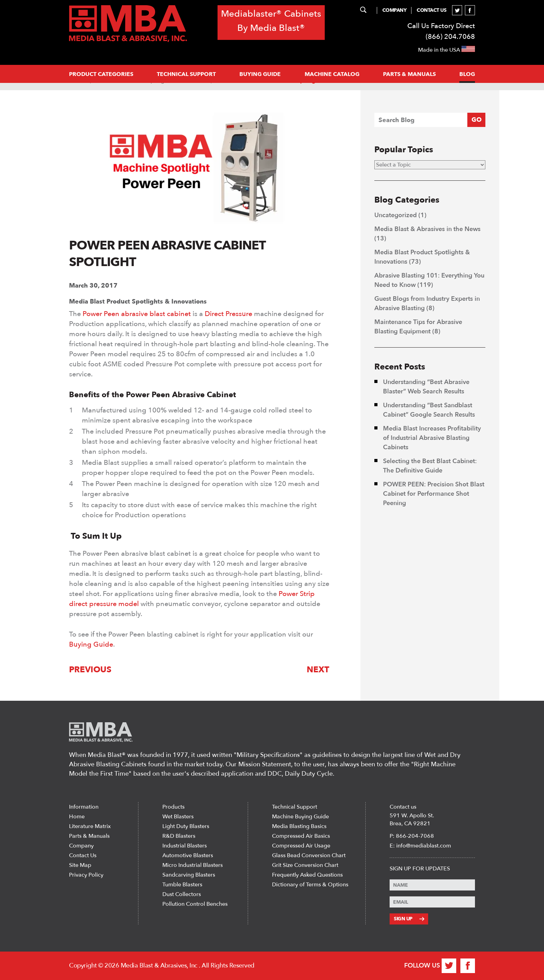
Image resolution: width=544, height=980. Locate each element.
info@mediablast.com (424, 846)
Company (394, 10)
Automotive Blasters (188, 855)
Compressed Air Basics (301, 836)
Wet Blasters (178, 817)
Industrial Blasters (185, 846)
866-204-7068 (415, 836)
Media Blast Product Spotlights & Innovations (138, 302)
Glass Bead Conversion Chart (309, 855)
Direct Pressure (228, 314)
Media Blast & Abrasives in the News (427, 229)
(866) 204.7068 (450, 37)
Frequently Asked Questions (307, 875)
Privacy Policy (86, 875)
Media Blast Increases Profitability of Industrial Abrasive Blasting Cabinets (432, 438)
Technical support (186, 74)
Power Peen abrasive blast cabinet (137, 314)
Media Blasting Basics (299, 826)
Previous (90, 670)
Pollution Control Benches (195, 904)
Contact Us (431, 10)
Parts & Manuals (89, 836)
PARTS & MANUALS (409, 74)
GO (477, 120)
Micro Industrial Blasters (193, 865)
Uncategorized (396, 215)
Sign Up (409, 919)
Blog (467, 74)
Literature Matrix (90, 826)
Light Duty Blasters (186, 826)
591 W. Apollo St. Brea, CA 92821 (412, 820)
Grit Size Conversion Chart (305, 865)
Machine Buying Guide (300, 817)
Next (318, 670)
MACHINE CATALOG (332, 74)
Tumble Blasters (182, 885)
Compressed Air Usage (301, 846)
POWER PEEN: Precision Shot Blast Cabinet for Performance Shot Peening (434, 494)
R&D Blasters (179, 836)
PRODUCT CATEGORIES (101, 74)
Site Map (80, 865)
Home (77, 817)
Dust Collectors (182, 894)
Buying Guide (260, 74)
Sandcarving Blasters (189, 875)
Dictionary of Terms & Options (310, 885)
